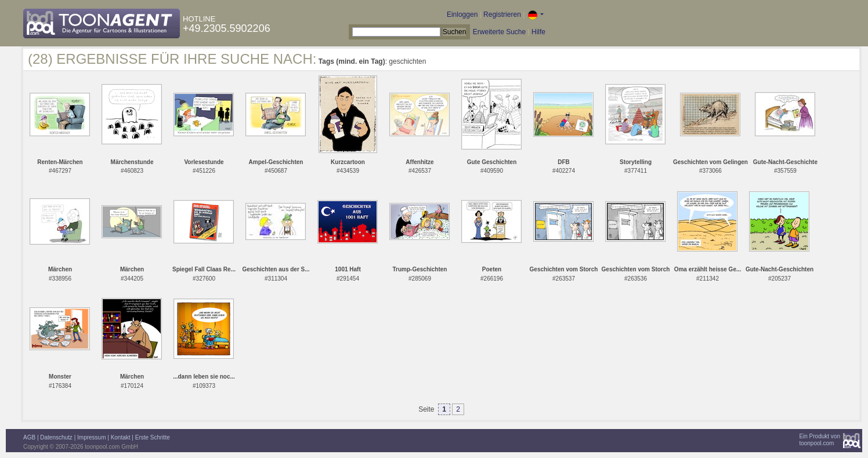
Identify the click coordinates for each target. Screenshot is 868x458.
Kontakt (121, 437)
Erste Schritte (153, 437)
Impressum (91, 437)
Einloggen (462, 14)
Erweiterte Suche (499, 32)
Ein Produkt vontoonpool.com (820, 440)
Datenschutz (56, 437)
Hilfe (538, 32)
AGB (29, 437)
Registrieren (502, 14)
